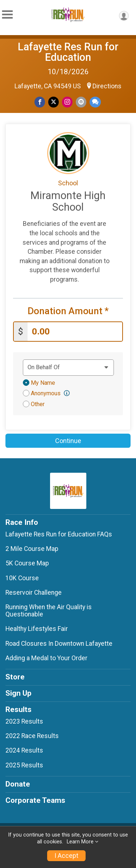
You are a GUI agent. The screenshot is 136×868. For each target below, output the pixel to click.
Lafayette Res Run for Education (68, 52)
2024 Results (24, 750)
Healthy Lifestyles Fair (37, 629)
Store (15, 677)
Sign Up (18, 693)
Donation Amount (68, 311)
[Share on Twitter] (53, 102)
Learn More (80, 842)
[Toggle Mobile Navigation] (7, 15)
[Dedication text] (68, 367)
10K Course (22, 578)
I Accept (66, 856)
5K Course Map (27, 563)
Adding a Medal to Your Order (46, 658)
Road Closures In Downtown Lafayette (59, 644)
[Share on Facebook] (40, 102)
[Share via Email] (81, 102)
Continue (68, 441)
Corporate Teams (35, 800)
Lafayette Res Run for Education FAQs (59, 534)
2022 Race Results (32, 736)
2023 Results (24, 721)
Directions (107, 86)
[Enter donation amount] (75, 332)
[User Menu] (124, 16)
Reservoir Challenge (34, 593)
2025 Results (24, 765)
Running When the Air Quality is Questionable (49, 611)
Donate (18, 784)
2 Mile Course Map (32, 549)
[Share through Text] (95, 102)
